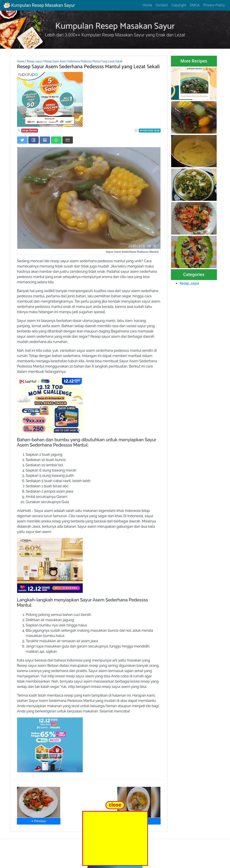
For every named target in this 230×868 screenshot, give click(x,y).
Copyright (179, 5)
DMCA (195, 5)
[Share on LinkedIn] (45, 140)
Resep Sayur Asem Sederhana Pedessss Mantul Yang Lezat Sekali (83, 61)
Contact (162, 5)
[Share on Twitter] (22, 140)
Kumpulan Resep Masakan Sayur (39, 5)
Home (147, 5)
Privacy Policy (214, 5)
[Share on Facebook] (33, 140)
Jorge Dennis (30, 130)
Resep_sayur (34, 61)
